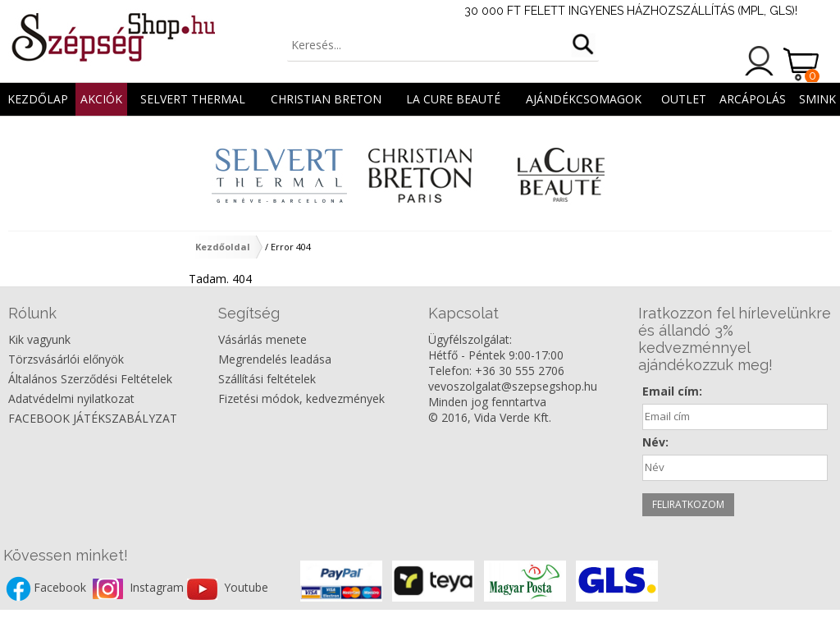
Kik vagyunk (39, 339)
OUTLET (684, 99)
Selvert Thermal (193, 99)
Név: (655, 442)
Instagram (158, 588)
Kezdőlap (38, 99)
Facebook (62, 588)
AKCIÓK (101, 99)
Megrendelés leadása (275, 359)
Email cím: (672, 391)
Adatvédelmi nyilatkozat (71, 398)
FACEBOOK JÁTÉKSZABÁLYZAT (93, 418)
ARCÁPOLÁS (753, 99)
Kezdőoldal (223, 247)
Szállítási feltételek (267, 379)
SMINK (817, 99)
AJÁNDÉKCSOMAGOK (584, 99)
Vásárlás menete (262, 339)
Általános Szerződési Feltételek (90, 379)
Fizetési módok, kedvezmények (301, 398)
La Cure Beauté (453, 99)
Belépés (760, 61)
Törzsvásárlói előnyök (66, 359)
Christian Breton (326, 99)
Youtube (246, 588)
